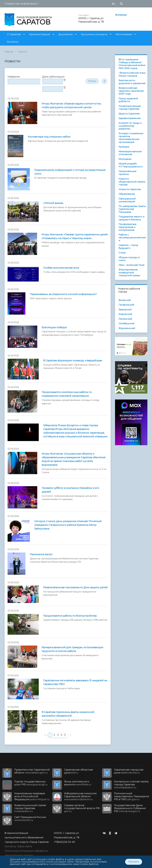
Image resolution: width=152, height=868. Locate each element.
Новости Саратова (130, 189)
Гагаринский (126, 305)
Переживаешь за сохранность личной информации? (63, 294)
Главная (9, 52)
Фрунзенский (127, 328)
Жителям (121, 15)
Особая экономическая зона (61, 268)
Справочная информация (21, 4)
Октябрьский (126, 323)
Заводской (125, 309)
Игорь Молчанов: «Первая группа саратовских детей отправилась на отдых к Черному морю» (75, 236)
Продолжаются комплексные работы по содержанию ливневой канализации (67, 394)
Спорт (122, 253)
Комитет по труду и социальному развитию (130, 126)
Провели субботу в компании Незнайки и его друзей (70, 490)
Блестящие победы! (54, 327)
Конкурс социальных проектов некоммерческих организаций (131, 138)
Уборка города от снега (129, 259)
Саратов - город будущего (128, 247)
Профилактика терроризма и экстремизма (127, 227)
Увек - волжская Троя (131, 265)
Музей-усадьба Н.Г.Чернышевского (131, 165)
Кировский (125, 314)
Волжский (125, 300)
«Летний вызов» (53, 203)
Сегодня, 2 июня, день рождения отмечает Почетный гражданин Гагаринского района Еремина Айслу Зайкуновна (68, 525)
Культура (124, 147)
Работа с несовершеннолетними (132, 238)
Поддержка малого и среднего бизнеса (131, 218)
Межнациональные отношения (130, 153)
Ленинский (125, 319)
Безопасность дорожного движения (132, 82)
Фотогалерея (124, 34)
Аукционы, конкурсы (94, 34)
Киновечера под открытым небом (49, 137)
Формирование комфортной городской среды (129, 272)
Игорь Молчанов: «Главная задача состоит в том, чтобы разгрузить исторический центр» (71, 106)
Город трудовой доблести (128, 100)
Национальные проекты (128, 173)
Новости (22, 52)
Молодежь (125, 159)
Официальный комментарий (127, 200)
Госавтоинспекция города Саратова (130, 108)
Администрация (40, 34)
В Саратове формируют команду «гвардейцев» (73, 361)
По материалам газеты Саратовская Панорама (132, 209)
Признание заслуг (41, 554)
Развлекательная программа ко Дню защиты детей (75, 587)
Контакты (13, 42)
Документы (66, 34)
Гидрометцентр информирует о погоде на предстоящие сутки (70, 172)
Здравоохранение (130, 118)
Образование (127, 194)
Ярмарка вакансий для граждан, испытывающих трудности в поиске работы (72, 649)
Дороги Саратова (129, 114)
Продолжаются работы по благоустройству (70, 616)
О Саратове (14, 34)
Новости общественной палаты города (132, 182)
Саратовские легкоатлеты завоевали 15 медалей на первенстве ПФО (75, 682)
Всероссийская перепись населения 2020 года (131, 91)
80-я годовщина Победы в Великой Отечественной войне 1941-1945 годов (132, 64)
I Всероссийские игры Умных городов (132, 74)
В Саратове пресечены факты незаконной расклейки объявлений (68, 714)
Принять (134, 862)
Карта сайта (25, 846)
